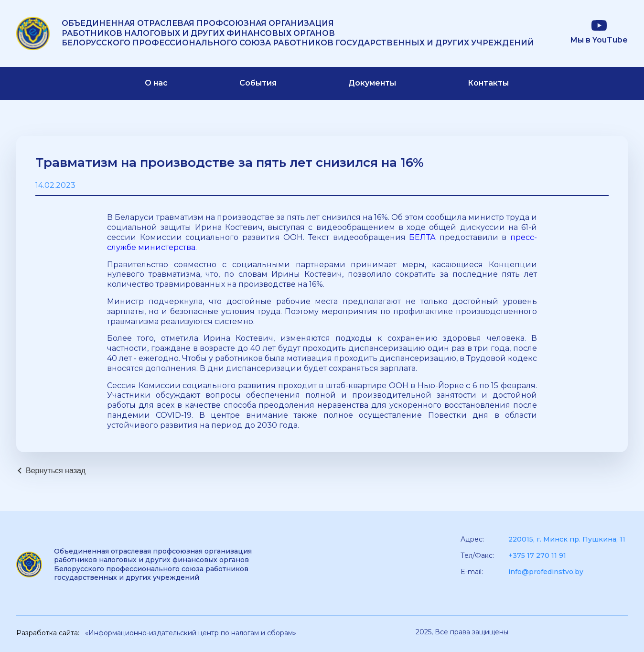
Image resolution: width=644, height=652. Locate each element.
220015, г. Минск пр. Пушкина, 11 (567, 539)
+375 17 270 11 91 (537, 555)
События (258, 83)
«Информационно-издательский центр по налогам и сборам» (191, 633)
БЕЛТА (422, 237)
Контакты (488, 83)
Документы (372, 83)
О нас (156, 83)
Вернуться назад (56, 471)
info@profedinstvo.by (546, 572)
